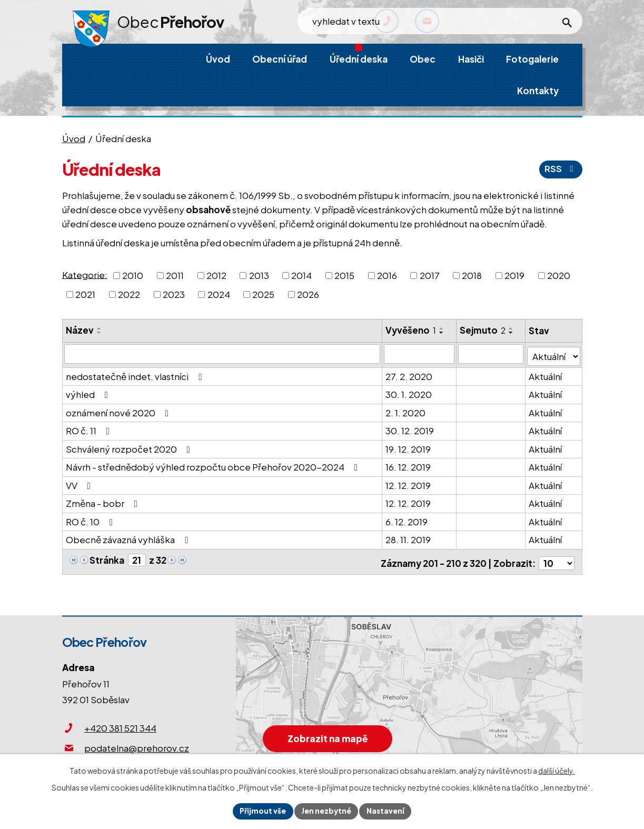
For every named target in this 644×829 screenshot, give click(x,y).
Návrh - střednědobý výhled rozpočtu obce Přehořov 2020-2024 (214, 465)
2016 (387, 275)
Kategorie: (85, 274)
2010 (133, 275)
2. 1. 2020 (406, 410)
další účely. (557, 770)
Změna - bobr (104, 501)
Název (80, 330)
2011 (175, 275)
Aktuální (546, 374)
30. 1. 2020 (409, 392)
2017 (430, 275)
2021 (85, 294)
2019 (514, 275)
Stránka (107, 558)
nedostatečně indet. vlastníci (136, 374)
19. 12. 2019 (409, 446)
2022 (129, 294)
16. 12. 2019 (409, 465)
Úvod (74, 138)
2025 (263, 294)
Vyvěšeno (411, 330)
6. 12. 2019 (407, 519)
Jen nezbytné (326, 811)
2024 (219, 294)
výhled (89, 392)
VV (80, 483)
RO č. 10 (91, 519)
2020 (559, 275)
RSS (560, 169)
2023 (174, 294)
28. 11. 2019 (409, 537)
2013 (259, 275)
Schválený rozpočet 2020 (130, 446)
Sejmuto (483, 330)
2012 (216, 275)
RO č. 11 (90, 428)
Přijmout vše (261, 811)
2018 (472, 275)
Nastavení (387, 811)
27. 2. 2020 (409, 374)
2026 (308, 294)
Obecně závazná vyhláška (129, 537)
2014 (301, 275)
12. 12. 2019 (409, 483)
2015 (344, 275)
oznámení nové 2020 (119, 410)
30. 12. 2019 (410, 428)
